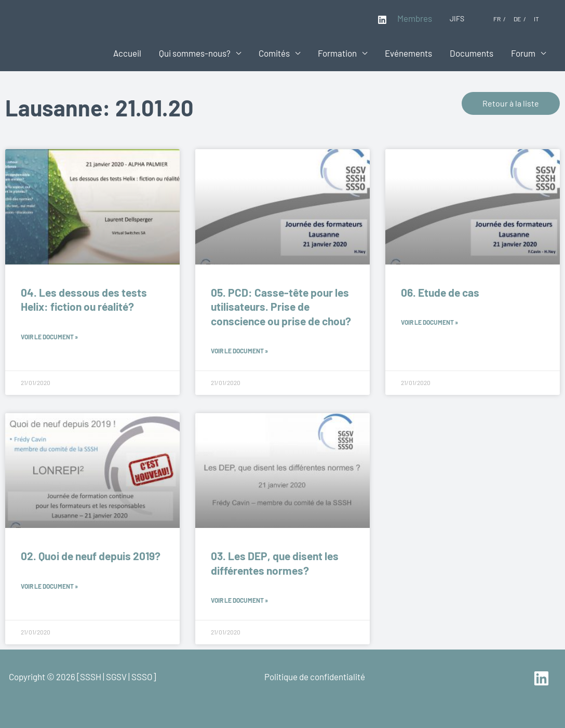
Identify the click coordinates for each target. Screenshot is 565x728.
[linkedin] (543, 678)
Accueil (127, 53)
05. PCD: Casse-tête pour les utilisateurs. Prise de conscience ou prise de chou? (281, 307)
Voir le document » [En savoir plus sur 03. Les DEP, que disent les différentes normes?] (239, 600)
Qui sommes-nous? (195, 53)
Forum (523, 53)
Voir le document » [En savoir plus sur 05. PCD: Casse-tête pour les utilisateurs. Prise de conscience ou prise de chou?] (239, 351)
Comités (274, 53)
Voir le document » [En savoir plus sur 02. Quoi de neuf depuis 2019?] (49, 586)
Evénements (408, 53)
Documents (472, 53)
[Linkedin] (382, 20)
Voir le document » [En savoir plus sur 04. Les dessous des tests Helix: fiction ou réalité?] (49, 337)
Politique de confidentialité (315, 677)
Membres (415, 18)
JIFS (457, 18)
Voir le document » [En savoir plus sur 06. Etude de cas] (429, 322)
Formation (337, 53)
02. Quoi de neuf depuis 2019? (91, 556)
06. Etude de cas (440, 292)
